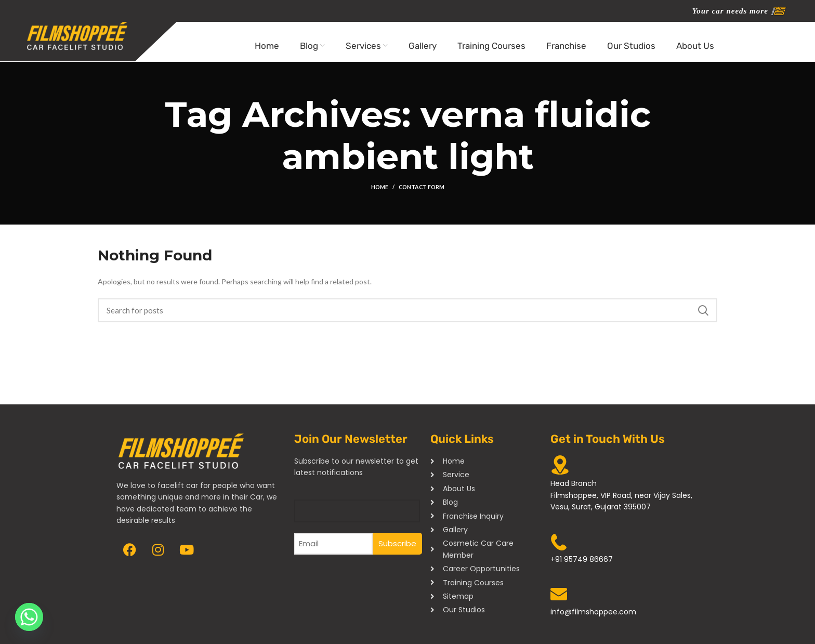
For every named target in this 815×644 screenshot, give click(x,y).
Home (378, 194)
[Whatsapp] (29, 617)
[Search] (407, 317)
